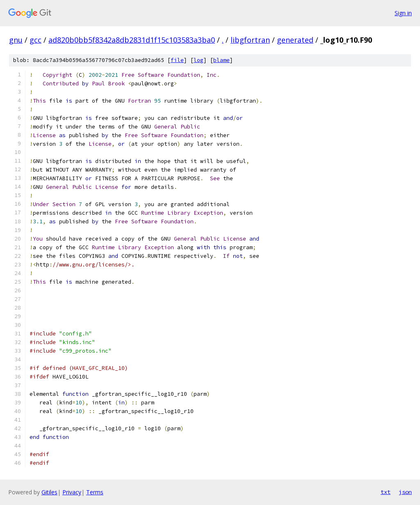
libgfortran (250, 40)
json (405, 492)
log (199, 60)
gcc (35, 40)
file (177, 60)
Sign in (403, 13)
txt (386, 492)
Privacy (72, 492)
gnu (16, 40)
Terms (95, 492)
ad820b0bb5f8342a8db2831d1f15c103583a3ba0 (132, 40)
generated (295, 40)
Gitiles (49, 492)
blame (221, 60)
